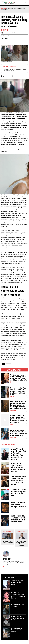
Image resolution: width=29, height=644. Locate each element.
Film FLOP (13, 410)
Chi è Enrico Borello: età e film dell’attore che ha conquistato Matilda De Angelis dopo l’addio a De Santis (18, 391)
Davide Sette (12, 33)
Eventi (5, 8)
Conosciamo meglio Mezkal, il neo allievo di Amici (8, 543)
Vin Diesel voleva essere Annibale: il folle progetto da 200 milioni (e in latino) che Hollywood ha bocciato (19, 377)
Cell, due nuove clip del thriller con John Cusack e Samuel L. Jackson (17, 618)
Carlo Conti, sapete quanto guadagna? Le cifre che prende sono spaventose (21, 543)
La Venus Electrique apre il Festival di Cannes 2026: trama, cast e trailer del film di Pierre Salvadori (18, 481)
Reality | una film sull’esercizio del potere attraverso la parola (15, 70)
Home (2, 8)
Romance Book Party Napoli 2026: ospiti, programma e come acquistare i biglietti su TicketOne (18, 467)
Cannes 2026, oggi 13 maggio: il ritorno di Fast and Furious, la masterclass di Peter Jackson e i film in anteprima (18, 454)
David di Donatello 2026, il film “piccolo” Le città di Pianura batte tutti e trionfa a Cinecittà (18, 519)
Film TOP (13, 424)
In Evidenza (13, 382)
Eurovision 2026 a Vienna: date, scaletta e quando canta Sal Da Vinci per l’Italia (18, 493)
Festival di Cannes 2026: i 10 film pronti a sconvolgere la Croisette (18, 505)
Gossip (12, 397)
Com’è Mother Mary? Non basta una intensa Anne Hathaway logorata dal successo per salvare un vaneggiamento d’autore (18, 405)
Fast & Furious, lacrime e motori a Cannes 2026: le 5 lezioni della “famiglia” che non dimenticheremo (19, 433)
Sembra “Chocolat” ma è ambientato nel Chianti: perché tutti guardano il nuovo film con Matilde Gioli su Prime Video (19, 419)
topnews (9, 364)
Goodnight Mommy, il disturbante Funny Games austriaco (17, 630)
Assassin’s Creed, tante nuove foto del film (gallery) (17, 583)
